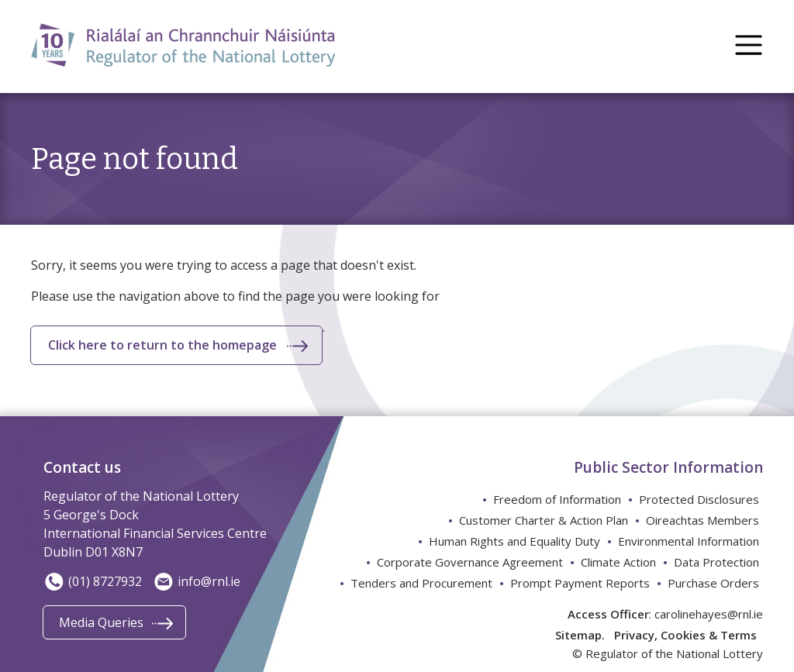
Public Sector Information (668, 467)
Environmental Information (689, 541)
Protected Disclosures (699, 499)
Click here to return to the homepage (162, 345)
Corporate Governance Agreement (470, 562)
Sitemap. (580, 635)
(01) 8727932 (93, 581)
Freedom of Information (557, 499)
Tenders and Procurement (421, 583)
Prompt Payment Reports (580, 583)
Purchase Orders (713, 583)
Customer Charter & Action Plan (544, 520)
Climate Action (618, 562)
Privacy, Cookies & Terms (685, 635)
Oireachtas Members (703, 520)
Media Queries (101, 622)
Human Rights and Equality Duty (514, 541)
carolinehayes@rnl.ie (709, 614)
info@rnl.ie (197, 581)
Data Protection (716, 562)
